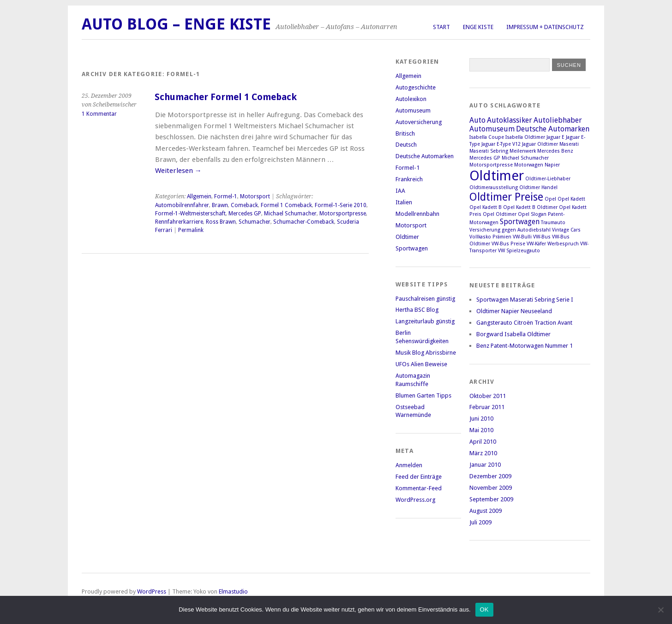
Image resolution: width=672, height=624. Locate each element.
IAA (400, 191)
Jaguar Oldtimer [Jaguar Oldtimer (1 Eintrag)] (540, 144)
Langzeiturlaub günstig (425, 321)
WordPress (152, 591)
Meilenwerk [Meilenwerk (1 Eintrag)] (523, 151)
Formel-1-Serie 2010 (341, 205)
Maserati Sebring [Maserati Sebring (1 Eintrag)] (489, 151)
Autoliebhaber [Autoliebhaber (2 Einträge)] (558, 120)
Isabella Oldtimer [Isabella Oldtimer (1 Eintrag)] (525, 137)
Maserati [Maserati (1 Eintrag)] (569, 144)
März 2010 (483, 453)
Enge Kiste (478, 27)
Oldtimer (407, 237)
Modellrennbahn (417, 214)
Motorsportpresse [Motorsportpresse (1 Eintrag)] (491, 165)
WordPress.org (415, 500)
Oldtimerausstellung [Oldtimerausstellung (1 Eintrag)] (494, 187)
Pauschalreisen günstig (425, 299)
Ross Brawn (221, 222)
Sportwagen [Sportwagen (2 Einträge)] (520, 222)
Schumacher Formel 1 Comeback (226, 97)
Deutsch (406, 145)
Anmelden (409, 465)
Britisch (405, 134)
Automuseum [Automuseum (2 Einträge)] (492, 129)
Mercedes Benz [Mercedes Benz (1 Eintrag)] (555, 151)
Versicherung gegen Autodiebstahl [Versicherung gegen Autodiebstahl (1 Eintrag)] (510, 230)
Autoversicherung (419, 122)
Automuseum (413, 110)
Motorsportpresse (343, 214)
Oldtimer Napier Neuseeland (514, 311)
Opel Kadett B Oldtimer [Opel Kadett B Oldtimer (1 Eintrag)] (530, 207)
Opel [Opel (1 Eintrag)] (550, 199)
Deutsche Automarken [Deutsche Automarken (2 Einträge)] (553, 129)
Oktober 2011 (488, 396)
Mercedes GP (245, 214)
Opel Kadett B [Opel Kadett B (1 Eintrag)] (486, 207)
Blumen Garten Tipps (423, 395)
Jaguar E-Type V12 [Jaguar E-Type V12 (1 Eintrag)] (501, 144)
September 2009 (491, 499)
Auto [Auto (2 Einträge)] (477, 120)
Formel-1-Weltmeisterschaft (190, 214)
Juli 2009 (480, 522)
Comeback (244, 205)
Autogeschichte (416, 87)
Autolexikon (411, 99)
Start (441, 27)
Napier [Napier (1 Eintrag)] (552, 165)
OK (484, 609)
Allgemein (199, 196)
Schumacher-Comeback (304, 222)
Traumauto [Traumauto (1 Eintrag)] (553, 223)
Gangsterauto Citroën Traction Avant (524, 323)
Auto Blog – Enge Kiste (176, 24)
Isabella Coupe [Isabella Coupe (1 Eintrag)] (487, 137)
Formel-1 (226, 196)
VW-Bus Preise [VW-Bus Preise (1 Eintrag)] (508, 244)
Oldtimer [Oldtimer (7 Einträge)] (497, 176)
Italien (404, 202)
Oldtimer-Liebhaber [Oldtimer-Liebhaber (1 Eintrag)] (548, 179)
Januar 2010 (485, 465)
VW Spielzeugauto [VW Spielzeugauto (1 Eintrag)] (519, 251)
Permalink (191, 230)
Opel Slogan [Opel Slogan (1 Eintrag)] (532, 214)
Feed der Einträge (419, 477)
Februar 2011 (487, 407)
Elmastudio (233, 591)
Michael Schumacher (290, 214)
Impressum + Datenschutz (545, 27)
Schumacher (255, 222)
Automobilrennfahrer (182, 205)
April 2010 (483, 442)
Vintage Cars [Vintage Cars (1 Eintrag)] (566, 230)
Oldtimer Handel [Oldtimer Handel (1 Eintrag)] (538, 187)
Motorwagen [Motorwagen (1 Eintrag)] (529, 165)
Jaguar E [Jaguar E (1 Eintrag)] (555, 137)
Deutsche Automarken (425, 156)
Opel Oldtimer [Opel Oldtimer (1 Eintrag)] (500, 214)
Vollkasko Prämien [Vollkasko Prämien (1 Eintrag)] (490, 237)
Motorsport (255, 196)
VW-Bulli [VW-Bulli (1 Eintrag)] (522, 237)
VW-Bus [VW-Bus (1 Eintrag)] (542, 237)
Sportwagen (412, 248)
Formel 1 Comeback (286, 205)
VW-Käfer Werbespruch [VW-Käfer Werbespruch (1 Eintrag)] (553, 244)
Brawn (220, 205)
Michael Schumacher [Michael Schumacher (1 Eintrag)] (525, 158)
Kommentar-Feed (419, 488)
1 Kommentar (99, 114)
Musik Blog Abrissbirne (426, 353)
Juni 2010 (481, 419)
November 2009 (491, 488)
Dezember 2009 (490, 476)
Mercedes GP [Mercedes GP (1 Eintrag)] (485, 158)
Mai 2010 (481, 430)
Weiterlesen (178, 171)
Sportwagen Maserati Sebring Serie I (525, 300)
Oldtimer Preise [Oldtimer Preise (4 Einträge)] (506, 197)
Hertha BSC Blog (417, 310)
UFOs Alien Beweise (421, 364)
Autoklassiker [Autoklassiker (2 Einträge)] (510, 120)
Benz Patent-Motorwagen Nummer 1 (525, 346)
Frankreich (409, 179)
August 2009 (486, 511)
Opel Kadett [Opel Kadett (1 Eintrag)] (571, 199)
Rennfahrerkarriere (179, 222)
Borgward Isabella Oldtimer (513, 334)
